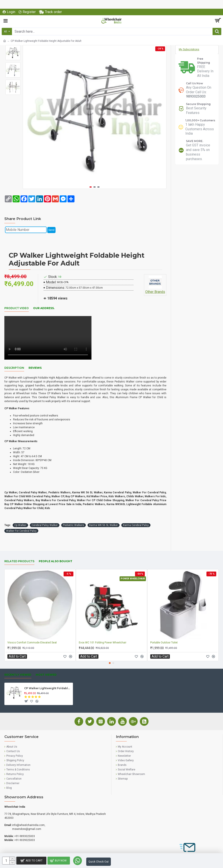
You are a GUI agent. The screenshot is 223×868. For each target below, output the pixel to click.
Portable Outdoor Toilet (164, 643)
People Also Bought (56, 561)
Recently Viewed (18, 675)
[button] (91, 187)
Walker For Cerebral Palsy (21, 531)
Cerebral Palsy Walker (45, 525)
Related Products (19, 561)
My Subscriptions (189, 49)
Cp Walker (20, 525)
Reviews (35, 368)
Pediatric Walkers (73, 525)
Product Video (17, 308)
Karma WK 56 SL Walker (104, 525)
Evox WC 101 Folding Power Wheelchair (103, 643)
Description (14, 368)
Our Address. (44, 308)
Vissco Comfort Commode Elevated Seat (32, 643)
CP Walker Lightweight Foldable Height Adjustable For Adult (48, 688)
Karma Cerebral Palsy (136, 525)
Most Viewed (46, 675)
